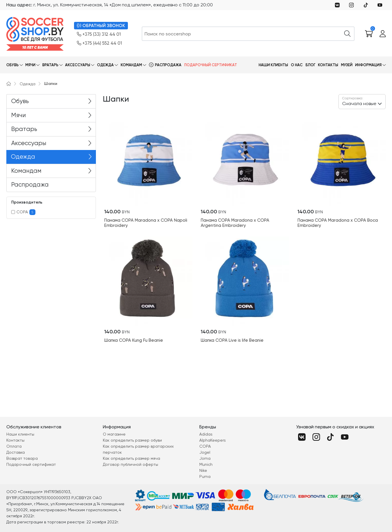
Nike (203, 470)
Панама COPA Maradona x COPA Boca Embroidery (338, 223)
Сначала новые (359, 101)
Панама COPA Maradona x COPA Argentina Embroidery (235, 223)
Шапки (51, 84)
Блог (310, 65)
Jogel (205, 452)
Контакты (328, 65)
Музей (347, 65)
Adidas (206, 434)
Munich (206, 464)
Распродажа (168, 65)
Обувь (13, 65)
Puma (205, 476)
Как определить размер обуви (132, 440)
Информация (368, 65)
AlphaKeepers (213, 440)
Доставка (16, 452)
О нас (297, 65)
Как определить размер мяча (131, 458)
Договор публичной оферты (130, 464)
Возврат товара (22, 458)
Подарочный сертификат (211, 65)
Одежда (105, 65)
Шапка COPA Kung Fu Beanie (134, 340)
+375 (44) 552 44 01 (99, 43)
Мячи (30, 65)
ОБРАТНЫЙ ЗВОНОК (101, 26)
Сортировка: (353, 98)
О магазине (114, 434)
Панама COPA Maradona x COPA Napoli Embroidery (146, 223)
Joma (205, 458)
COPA (23, 212)
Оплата (14, 446)
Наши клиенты (273, 65)
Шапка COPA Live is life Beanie (232, 340)
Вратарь (50, 65)
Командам (131, 65)
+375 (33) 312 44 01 (99, 34)
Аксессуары (78, 65)
